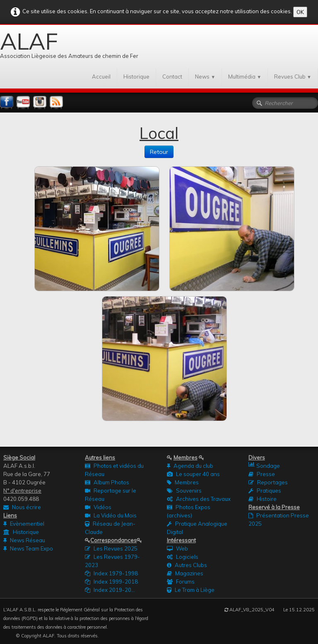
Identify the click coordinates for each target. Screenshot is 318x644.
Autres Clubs (187, 565)
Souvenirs (184, 491)
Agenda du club (190, 466)
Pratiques (265, 491)
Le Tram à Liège (191, 590)
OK (300, 12)
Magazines (185, 573)
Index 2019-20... (110, 590)
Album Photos (107, 482)
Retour (159, 152)
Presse (262, 474)
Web (177, 548)
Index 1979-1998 (111, 573)
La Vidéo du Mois (111, 515)
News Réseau (24, 540)
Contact (172, 77)
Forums (181, 582)
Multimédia (245, 77)
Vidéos (98, 507)
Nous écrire (22, 507)
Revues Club (293, 77)
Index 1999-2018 (111, 582)
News (205, 77)
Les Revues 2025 (111, 548)
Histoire (263, 499)
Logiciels (183, 557)
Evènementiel (24, 524)
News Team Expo (28, 548)
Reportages (268, 482)
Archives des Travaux (199, 499)
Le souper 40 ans (193, 474)
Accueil (101, 77)
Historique (136, 77)
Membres (183, 482)
